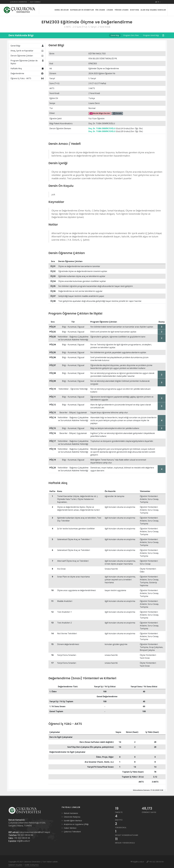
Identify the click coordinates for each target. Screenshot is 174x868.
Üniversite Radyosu (72, 817)
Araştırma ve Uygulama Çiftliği (76, 824)
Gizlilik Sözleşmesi (32, 865)
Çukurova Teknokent (72, 832)
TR (158, 2)
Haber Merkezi (70, 828)
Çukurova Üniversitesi (18, 2)
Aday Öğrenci (35, 2)
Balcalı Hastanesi (71, 813)
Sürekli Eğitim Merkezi (73, 821)
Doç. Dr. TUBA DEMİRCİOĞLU (102, 128)
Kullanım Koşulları (15, 865)
